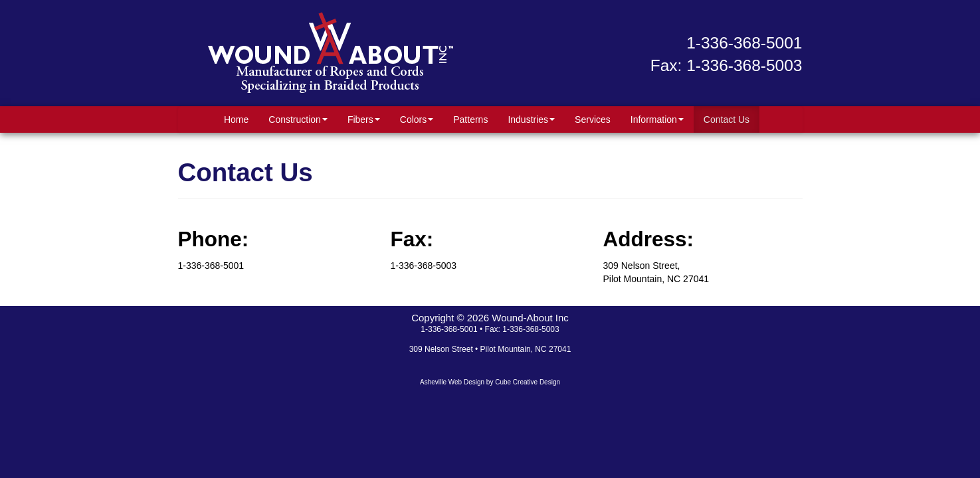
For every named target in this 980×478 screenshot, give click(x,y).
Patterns (470, 119)
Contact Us (727, 119)
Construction (298, 119)
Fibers (364, 119)
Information (657, 119)
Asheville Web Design (452, 382)
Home (236, 119)
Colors (417, 119)
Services (593, 119)
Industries (531, 119)
